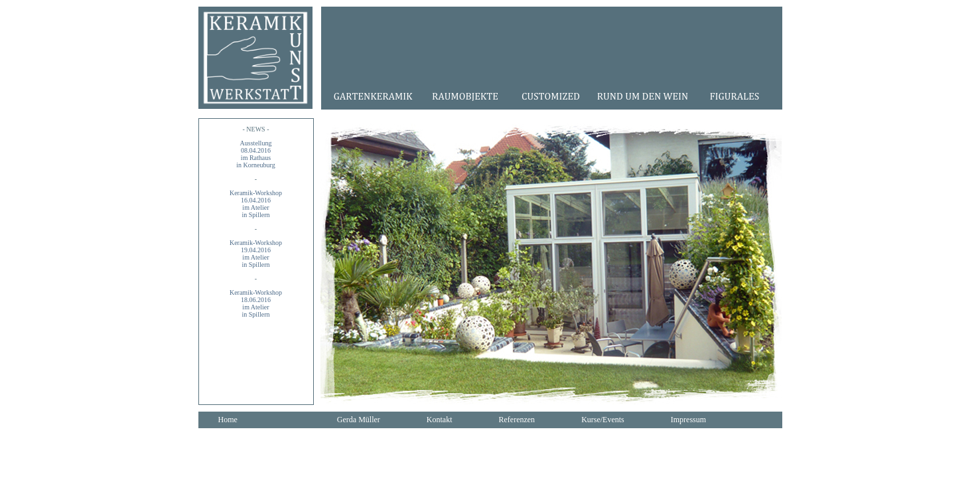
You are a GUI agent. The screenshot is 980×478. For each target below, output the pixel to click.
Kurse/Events (603, 420)
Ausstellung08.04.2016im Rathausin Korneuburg (255, 154)
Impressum (688, 420)
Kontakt (440, 420)
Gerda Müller (359, 420)
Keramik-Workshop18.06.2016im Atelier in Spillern (256, 303)
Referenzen (517, 420)
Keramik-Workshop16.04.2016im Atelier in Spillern (256, 204)
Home (228, 420)
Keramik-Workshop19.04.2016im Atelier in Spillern (256, 254)
